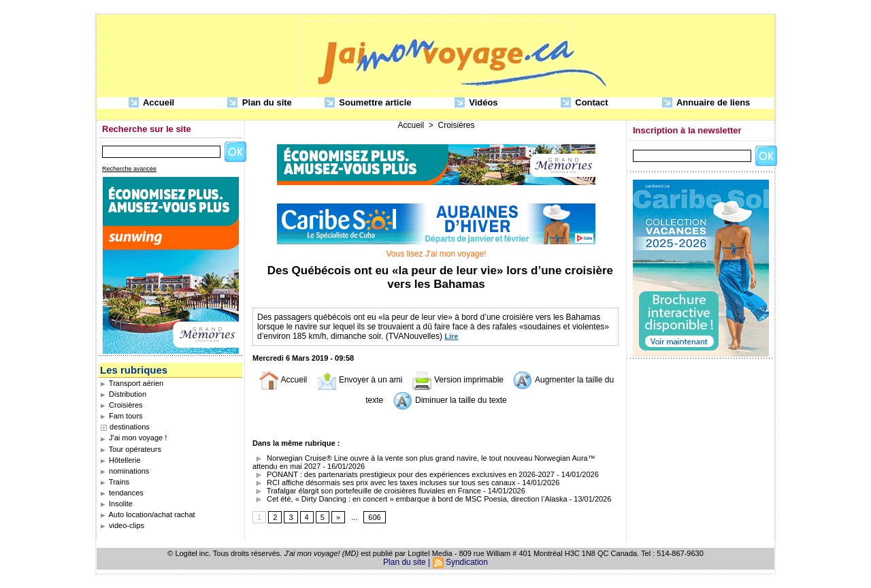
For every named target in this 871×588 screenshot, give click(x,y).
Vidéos (476, 103)
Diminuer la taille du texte (450, 400)
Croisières (121, 405)
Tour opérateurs (131, 449)
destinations (130, 427)
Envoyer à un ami (360, 380)
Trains (115, 482)
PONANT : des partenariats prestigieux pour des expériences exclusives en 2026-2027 (404, 474)
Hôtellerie (120, 460)
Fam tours (121, 416)
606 (374, 517)
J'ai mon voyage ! (133, 438)
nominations (125, 471)
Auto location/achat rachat (148, 514)
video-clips (122, 525)
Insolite (116, 504)
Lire (451, 336)
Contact (585, 103)
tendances (122, 493)
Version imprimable (458, 380)
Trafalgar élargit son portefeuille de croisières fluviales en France (367, 491)
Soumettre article (368, 103)
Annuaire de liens (706, 103)
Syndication (467, 562)
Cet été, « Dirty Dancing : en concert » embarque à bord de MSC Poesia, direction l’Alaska (410, 499)
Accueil (151, 103)
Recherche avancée (129, 169)
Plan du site (260, 103)
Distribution (123, 394)
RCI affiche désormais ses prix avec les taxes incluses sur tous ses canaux (385, 483)
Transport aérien (132, 383)
